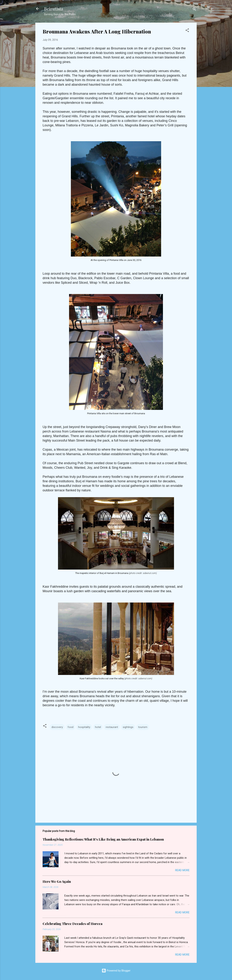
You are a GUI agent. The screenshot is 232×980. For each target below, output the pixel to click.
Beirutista (54, 9)
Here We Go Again (57, 882)
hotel (98, 727)
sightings (128, 727)
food (71, 727)
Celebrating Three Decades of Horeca (72, 924)
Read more (182, 870)
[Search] (194, 10)
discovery (57, 727)
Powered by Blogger (116, 971)
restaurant (112, 727)
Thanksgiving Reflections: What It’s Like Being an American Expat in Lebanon (103, 839)
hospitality (84, 727)
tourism (143, 727)
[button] (187, 31)
